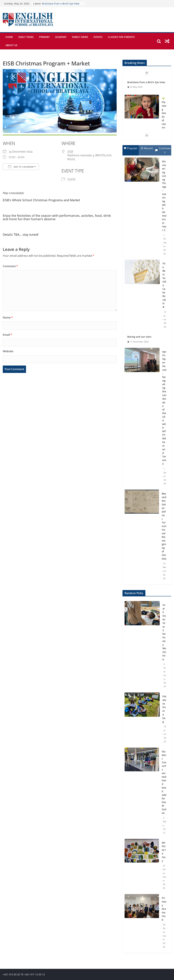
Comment (10, 266)
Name (8, 317)
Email (7, 335)
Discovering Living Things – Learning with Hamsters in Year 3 (164, 196)
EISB (70, 152)
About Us (11, 45)
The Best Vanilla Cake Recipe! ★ (164, 285)
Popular (131, 148)
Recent (147, 148)
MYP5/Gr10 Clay (164, 852)
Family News (80, 37)
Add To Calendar (21, 167)
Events (98, 37)
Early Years (26, 37)
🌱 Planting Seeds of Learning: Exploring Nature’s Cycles (164, 129)
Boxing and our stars (139, 337)
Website (8, 351)
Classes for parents (121, 37)
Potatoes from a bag (164, 709)
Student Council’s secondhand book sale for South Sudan (164, 782)
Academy (61, 37)
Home (9, 37)
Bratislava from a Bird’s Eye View (61, 4)
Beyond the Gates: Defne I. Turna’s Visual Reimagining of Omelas (164, 526)
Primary (44, 37)
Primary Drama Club (164, 909)
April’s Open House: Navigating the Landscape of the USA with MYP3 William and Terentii (164, 408)
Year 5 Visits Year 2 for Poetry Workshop (164, 632)
